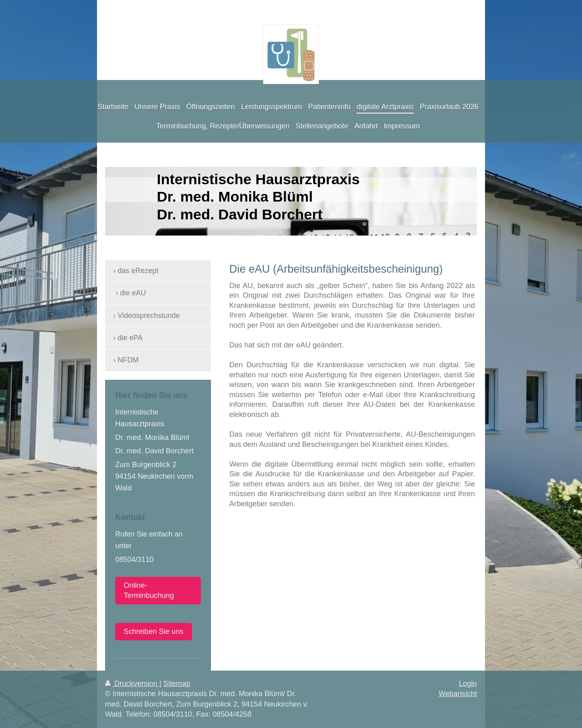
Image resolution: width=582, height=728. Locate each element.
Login (468, 684)
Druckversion (132, 684)
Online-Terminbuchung (149, 590)
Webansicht (458, 694)
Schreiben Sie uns (154, 631)
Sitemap (177, 684)
